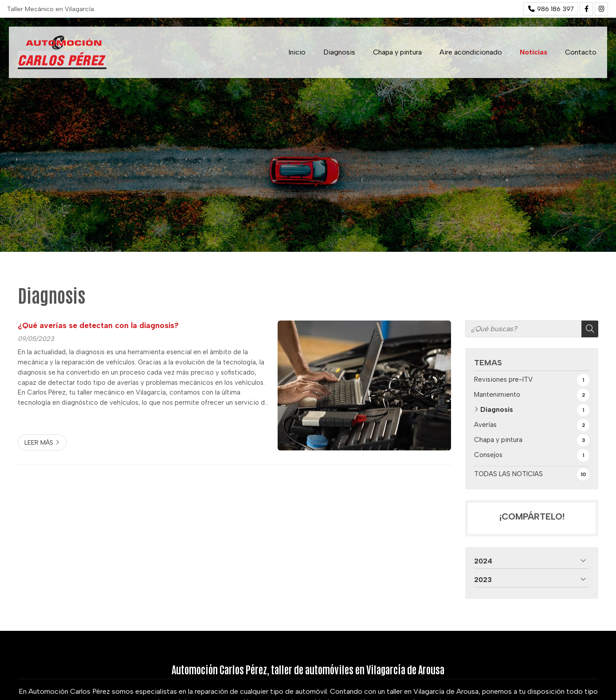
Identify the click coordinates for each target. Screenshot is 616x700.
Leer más (39, 442)
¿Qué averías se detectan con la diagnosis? (98, 325)
